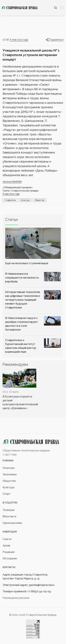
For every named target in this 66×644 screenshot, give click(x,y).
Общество (39, 200)
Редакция (9, 552)
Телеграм (9, 510)
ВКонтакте (9, 516)
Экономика (10, 474)
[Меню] (62, 8)
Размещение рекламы (16, 598)
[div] (19, 389)
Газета (7, 539)
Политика (9, 468)
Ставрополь (10, 200)
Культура (25, 200)
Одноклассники (12, 523)
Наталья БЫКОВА (12, 182)
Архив (6, 546)
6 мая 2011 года (19, 40)
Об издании (10, 558)
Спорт (7, 494)
